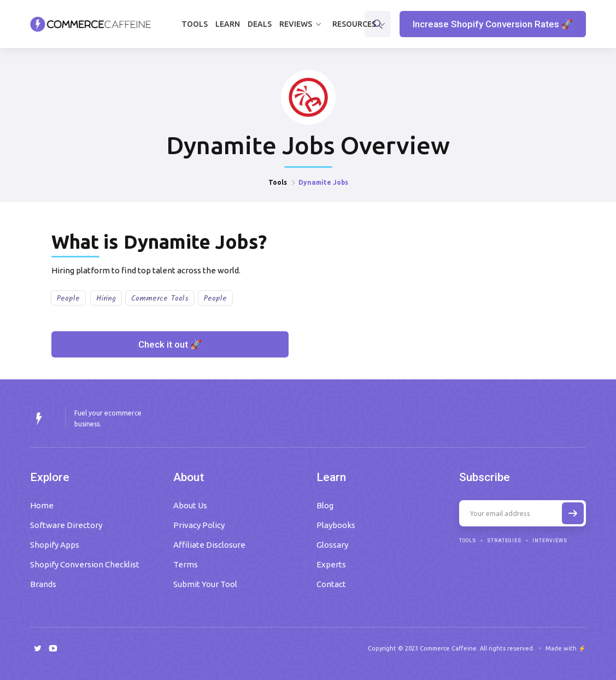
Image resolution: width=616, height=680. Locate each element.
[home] (91, 24)
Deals (260, 24)
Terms (186, 564)
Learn (228, 24)
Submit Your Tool (205, 584)
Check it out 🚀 (170, 344)
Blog (325, 505)
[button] (302, 24)
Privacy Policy (199, 525)
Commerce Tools (160, 298)
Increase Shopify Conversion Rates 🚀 (493, 24)
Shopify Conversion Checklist (85, 564)
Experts (331, 564)
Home (42, 505)
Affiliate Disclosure (209, 545)
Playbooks (336, 525)
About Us (190, 505)
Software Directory (66, 525)
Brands (43, 584)
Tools (195, 24)
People (68, 298)
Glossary (332, 545)
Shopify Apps (55, 545)
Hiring (106, 298)
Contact (331, 584)
